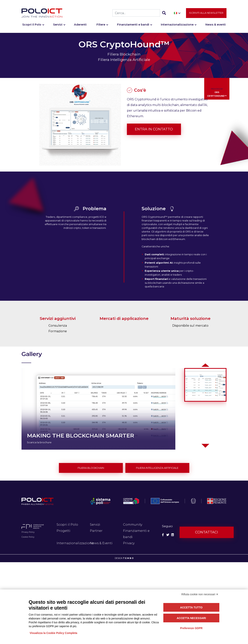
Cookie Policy (28, 537)
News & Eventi (101, 543)
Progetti (63, 531)
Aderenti (80, 25)
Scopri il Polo (32, 25)
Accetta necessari (191, 618)
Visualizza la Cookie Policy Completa (53, 633)
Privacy (129, 543)
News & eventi (216, 25)
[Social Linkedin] (173, 535)
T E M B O (128, 558)
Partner (96, 531)
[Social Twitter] (168, 535)
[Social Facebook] (163, 535)
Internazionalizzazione (177, 25)
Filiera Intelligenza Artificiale (157, 468)
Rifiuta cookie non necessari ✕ (200, 594)
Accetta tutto (191, 607)
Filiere (101, 25)
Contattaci (207, 532)
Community (133, 525)
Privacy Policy (28, 532)
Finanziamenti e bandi (133, 25)
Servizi (58, 25)
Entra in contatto (154, 129)
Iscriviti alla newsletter (206, 13)
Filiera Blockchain (91, 468)
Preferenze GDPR (191, 628)
